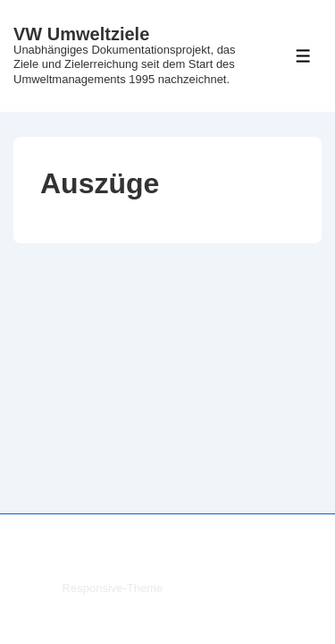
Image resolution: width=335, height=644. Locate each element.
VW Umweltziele (81, 34)
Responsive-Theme (113, 588)
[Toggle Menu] (303, 56)
